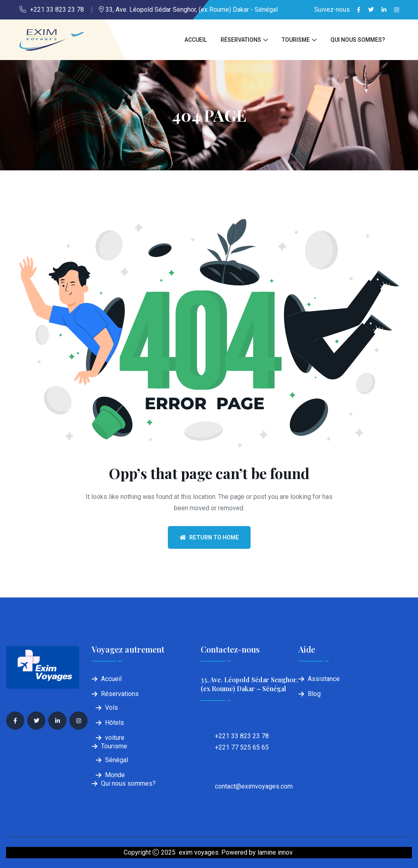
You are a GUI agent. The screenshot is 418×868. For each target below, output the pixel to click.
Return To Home (209, 537)
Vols (111, 708)
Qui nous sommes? (358, 40)
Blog (314, 694)
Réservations (241, 40)
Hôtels (115, 723)
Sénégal (117, 760)
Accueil (196, 40)
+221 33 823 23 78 (57, 10)
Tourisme (296, 40)
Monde (115, 775)
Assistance (324, 679)
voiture (115, 738)
